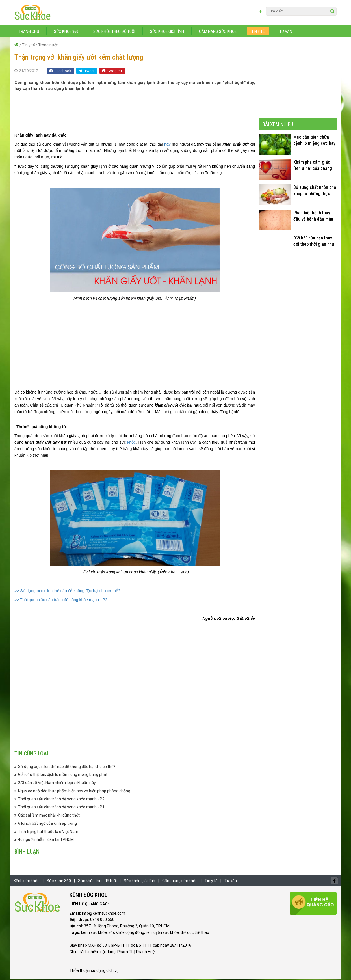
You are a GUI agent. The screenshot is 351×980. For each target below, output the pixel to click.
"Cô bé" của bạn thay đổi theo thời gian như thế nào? (314, 242)
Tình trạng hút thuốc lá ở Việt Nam (48, 832)
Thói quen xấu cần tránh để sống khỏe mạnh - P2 (61, 800)
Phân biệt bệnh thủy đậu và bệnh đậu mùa (313, 216)
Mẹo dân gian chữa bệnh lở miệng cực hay (314, 141)
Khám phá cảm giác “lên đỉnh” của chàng (313, 166)
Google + (112, 71)
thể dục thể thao (195, 933)
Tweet (87, 71)
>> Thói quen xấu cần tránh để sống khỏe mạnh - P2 (61, 601)
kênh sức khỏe (94, 933)
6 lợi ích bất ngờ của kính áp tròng (47, 824)
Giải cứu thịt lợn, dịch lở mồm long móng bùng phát (63, 775)
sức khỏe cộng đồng (126, 933)
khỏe (132, 443)
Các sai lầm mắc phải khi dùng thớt (49, 816)
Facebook (60, 71)
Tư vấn (286, 32)
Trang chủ (29, 32)
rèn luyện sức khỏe (162, 933)
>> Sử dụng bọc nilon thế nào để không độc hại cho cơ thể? (67, 591)
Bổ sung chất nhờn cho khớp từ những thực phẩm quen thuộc (315, 191)
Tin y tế (258, 32)
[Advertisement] (135, 109)
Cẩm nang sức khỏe (218, 32)
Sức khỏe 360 (66, 32)
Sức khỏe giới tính (167, 32)
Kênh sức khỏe (27, 881)
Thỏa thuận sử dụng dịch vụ (94, 971)
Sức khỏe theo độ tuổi (114, 32)
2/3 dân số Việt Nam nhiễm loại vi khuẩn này (57, 783)
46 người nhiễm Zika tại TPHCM (46, 840)
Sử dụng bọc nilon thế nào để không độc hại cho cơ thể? (67, 767)
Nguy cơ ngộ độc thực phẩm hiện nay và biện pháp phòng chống (74, 791)
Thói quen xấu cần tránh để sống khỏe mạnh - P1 (61, 808)
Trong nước (48, 46)
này (167, 145)
